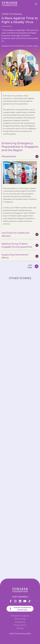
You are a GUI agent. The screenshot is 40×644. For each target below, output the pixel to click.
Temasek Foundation (20, 616)
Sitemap (20, 628)
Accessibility (20, 622)
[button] (36, 4)
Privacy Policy (20, 625)
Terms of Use (20, 619)
